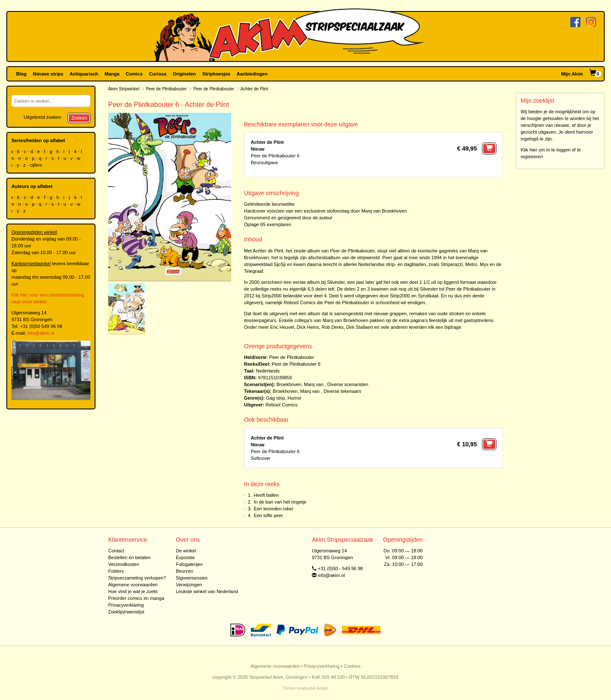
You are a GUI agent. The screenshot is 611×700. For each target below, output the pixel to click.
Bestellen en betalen (129, 557)
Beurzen (184, 571)
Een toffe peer (268, 515)
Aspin (322, 688)
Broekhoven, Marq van (300, 384)
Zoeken (79, 118)
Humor (295, 398)
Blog (21, 74)
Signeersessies (192, 578)
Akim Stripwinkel (124, 89)
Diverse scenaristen (348, 384)
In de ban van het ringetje (280, 502)
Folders (116, 571)
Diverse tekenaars (343, 391)
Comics (134, 74)
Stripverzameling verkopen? (137, 578)
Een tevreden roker (274, 509)
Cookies (352, 666)
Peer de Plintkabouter (166, 89)
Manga (112, 74)
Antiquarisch (84, 74)
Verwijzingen (189, 585)
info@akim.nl (41, 333)
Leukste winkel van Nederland (207, 591)
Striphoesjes (216, 74)
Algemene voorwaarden (133, 585)
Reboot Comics (282, 405)
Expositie (185, 557)
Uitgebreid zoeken (43, 117)
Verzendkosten (124, 564)
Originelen (184, 74)
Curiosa (158, 74)
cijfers (36, 165)
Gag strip (276, 398)
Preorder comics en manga (136, 598)
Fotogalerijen (189, 564)
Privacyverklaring (126, 605)
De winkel (186, 551)
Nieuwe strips (48, 74)
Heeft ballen (266, 495)
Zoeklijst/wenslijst (126, 612)
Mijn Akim (572, 74)
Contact (116, 551)
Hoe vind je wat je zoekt (133, 591)
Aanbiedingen (252, 74)
